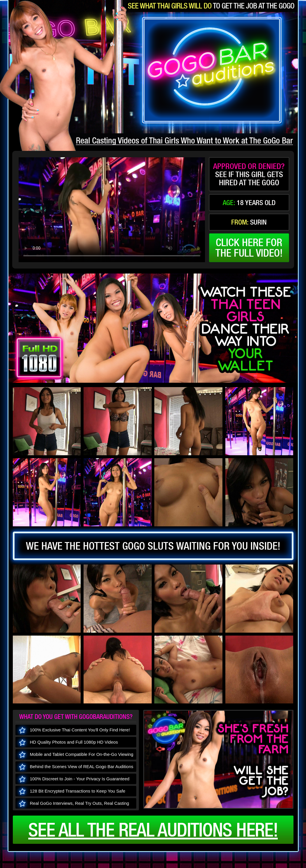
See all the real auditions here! (153, 830)
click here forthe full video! (249, 248)
